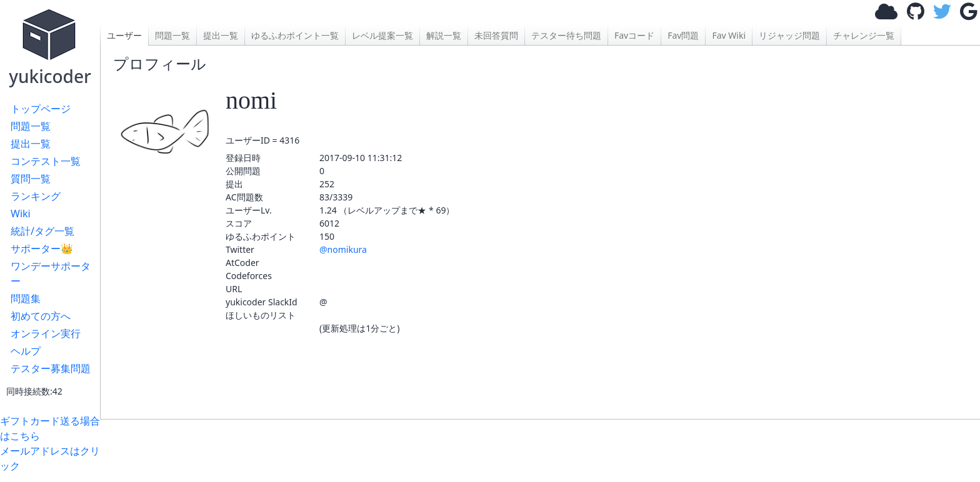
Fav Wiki (729, 35)
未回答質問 (496, 35)
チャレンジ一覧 (864, 35)
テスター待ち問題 (566, 35)
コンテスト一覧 (46, 161)
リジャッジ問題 (789, 35)
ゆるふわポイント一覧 (295, 35)
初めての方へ (41, 316)
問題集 (26, 298)
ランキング (36, 196)
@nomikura (343, 249)
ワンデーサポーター (51, 273)
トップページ (41, 109)
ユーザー (124, 35)
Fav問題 (683, 35)
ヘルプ (26, 351)
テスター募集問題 (51, 368)
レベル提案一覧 (382, 35)
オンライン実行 (46, 333)
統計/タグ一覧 (42, 231)
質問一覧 (31, 179)
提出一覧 (31, 144)
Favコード (634, 35)
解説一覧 (444, 35)
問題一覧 (31, 126)
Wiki (21, 214)
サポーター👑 (42, 248)
